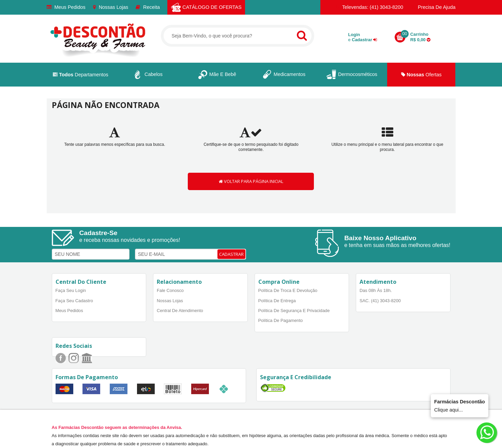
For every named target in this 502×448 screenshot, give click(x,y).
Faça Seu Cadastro (74, 301)
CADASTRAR (231, 254)
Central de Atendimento (180, 311)
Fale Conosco (170, 290)
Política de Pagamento (281, 320)
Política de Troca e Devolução (288, 290)
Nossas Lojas (111, 7)
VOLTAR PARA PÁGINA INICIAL (251, 181)
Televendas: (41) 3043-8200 (369, 7)
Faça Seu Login (71, 290)
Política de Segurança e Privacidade (294, 311)
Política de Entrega (277, 301)
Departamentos (81, 75)
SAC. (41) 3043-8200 (380, 301)
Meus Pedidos (66, 7)
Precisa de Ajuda (433, 7)
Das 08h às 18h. (376, 290)
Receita (148, 7)
